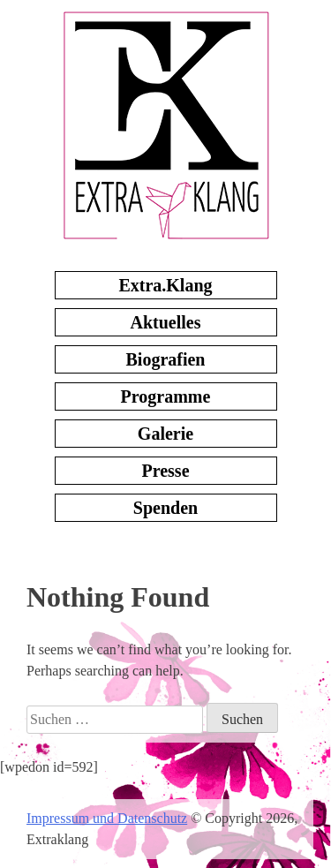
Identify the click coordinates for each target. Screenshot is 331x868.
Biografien (166, 359)
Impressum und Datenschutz (107, 818)
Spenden (165, 508)
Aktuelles (166, 322)
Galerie (165, 434)
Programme (166, 396)
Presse (165, 471)
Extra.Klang (165, 285)
